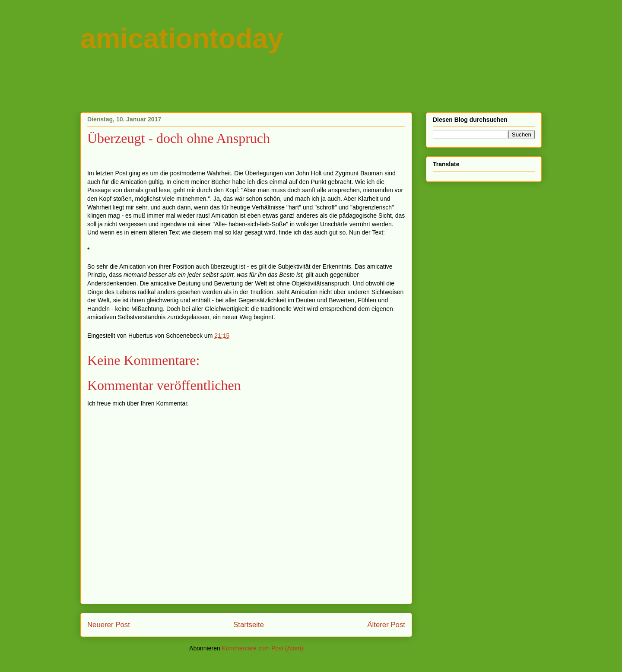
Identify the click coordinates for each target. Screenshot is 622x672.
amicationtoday (182, 38)
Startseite (249, 625)
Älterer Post (386, 625)
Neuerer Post (109, 625)
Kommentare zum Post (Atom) (263, 648)
